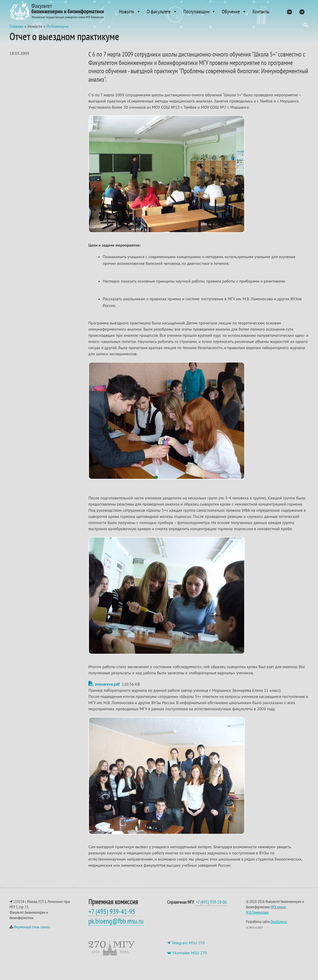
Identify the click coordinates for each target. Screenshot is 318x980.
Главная (16, 31)
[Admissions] (278, 12)
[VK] (290, 12)
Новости (130, 12)
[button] (306, 26)
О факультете (162, 12)
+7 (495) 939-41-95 (112, 917)
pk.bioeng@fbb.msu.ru (116, 926)
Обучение (234, 12)
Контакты (261, 12)
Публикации (57, 31)
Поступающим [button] (200, 12)
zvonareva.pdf (104, 689)
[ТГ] (302, 12)
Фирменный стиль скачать (32, 932)
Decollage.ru (279, 927)
